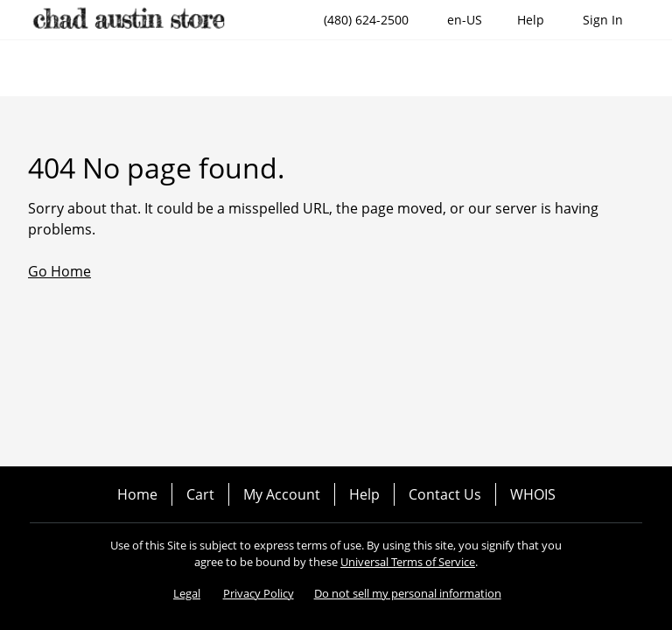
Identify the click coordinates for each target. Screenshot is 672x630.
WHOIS (533, 494)
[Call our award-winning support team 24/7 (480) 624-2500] (531, 20)
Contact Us (445, 494)
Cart (200, 494)
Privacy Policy (259, 593)
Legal (187, 593)
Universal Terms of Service (408, 562)
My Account (282, 494)
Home (137, 494)
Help (364, 494)
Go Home (59, 271)
